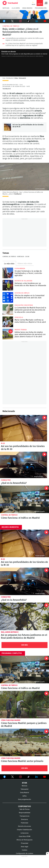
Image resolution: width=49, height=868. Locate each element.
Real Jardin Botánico (10, 632)
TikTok (28, 21)
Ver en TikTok (28, 777)
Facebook (4, 21)
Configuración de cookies (25, 853)
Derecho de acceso (24, 826)
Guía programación (25, 799)
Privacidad (25, 843)
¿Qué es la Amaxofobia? (23, 465)
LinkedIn (37, 21)
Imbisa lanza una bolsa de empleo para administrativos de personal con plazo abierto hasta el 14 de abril (8, 334)
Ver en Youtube (44, 777)
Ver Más (24, 645)
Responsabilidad (25, 813)
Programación (41, 8)
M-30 (3, 443)
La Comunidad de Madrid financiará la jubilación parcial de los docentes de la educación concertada (8, 310)
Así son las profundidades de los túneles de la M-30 (7, 127)
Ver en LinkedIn (36, 777)
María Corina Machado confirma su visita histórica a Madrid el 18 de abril (8, 322)
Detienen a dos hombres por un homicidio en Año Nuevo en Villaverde (8, 285)
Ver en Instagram (20, 777)
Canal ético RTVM (25, 836)
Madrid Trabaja (21, 330)
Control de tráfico (11, 26)
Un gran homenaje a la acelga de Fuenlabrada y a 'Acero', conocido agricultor (8, 273)
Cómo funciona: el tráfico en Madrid (24, 499)
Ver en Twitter (12, 777)
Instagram (20, 21)
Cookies (25, 850)
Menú (46, 3)
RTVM (24, 783)
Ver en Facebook (4, 777)
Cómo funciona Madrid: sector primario (24, 742)
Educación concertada (24, 305)
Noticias (6, 8)
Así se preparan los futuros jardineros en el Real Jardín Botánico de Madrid (24, 616)
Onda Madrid (27, 8)
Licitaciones (25, 833)
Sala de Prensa (24, 809)
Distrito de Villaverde (23, 281)
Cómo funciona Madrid (11, 720)
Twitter (12, 21)
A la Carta (16, 8)
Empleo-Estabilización (24, 830)
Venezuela (19, 317)
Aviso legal (24, 847)
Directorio (24, 819)
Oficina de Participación (24, 840)
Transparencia (24, 816)
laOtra (24, 796)
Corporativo (24, 806)
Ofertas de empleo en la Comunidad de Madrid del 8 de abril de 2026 (8, 297)
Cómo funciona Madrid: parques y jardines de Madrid (24, 705)
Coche (27, 257)
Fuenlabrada (20, 269)
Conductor (6, 480)
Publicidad (24, 823)
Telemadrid (24, 789)
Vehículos (21, 257)
